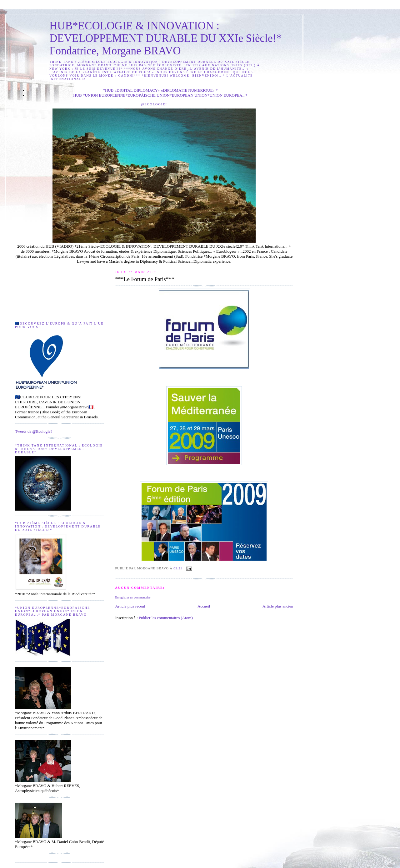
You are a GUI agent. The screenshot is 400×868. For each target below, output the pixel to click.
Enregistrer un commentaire (133, 597)
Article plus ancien (278, 606)
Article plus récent (130, 606)
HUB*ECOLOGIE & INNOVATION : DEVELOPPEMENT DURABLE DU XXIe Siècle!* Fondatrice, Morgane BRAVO (166, 38)
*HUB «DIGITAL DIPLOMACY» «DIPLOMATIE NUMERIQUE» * (160, 90)
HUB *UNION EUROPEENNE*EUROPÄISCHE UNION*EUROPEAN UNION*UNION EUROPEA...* (160, 95)
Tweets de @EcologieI (33, 431)
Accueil (204, 606)
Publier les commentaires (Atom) (166, 618)
